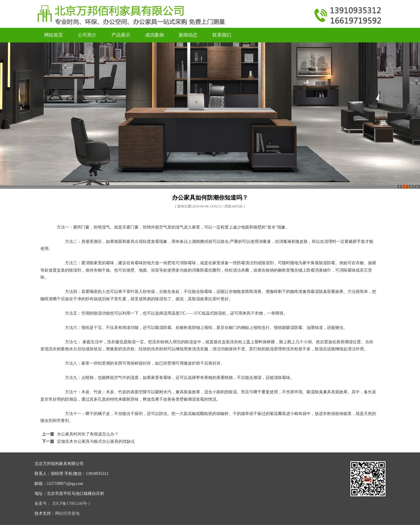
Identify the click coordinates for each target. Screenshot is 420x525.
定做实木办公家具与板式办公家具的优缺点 (96, 441)
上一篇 (48, 434)
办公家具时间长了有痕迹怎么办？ (88, 434)
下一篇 (48, 441)
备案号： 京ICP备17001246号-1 (62, 503)
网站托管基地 (67, 513)
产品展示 (121, 35)
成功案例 (154, 35)
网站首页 (54, 35)
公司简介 (87, 35)
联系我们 (222, 35)
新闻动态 (188, 35)
